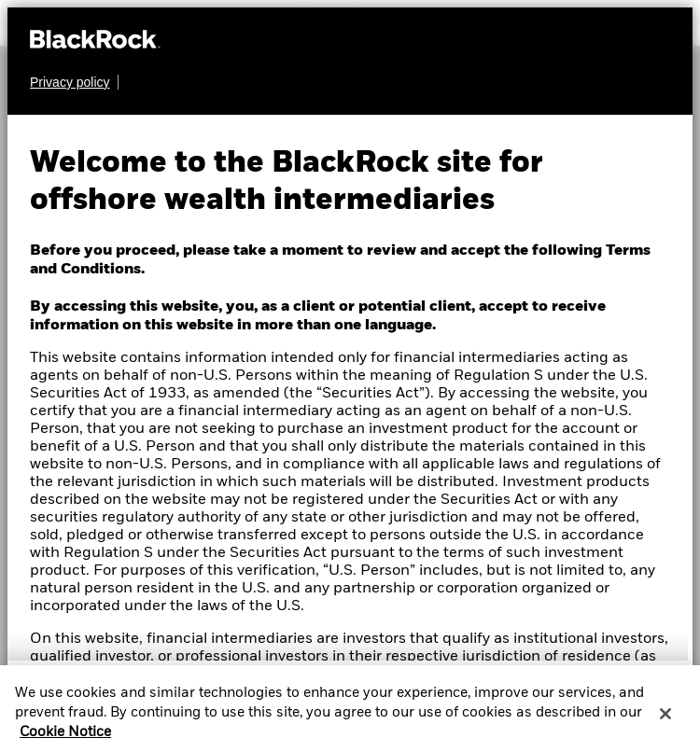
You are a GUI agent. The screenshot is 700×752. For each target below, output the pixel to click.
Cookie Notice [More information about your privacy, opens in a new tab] (65, 740)
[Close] (665, 720)
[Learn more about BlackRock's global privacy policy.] (74, 82)
